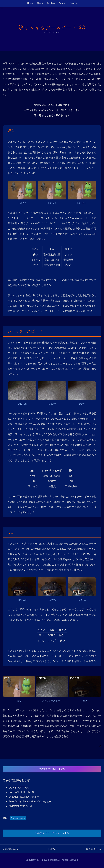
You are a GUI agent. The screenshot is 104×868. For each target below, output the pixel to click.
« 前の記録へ (10, 851)
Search (74, 3)
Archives (51, 3)
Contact (63, 3)
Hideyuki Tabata (48, 862)
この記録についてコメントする (52, 835)
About (40, 3)
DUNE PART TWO (19, 789)
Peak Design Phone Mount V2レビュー (30, 803)
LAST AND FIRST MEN (21, 794)
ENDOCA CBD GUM (20, 808)
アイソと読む (21, 544)
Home (30, 3)
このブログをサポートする (52, 769)
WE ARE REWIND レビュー (24, 798)
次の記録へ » (94, 851)
